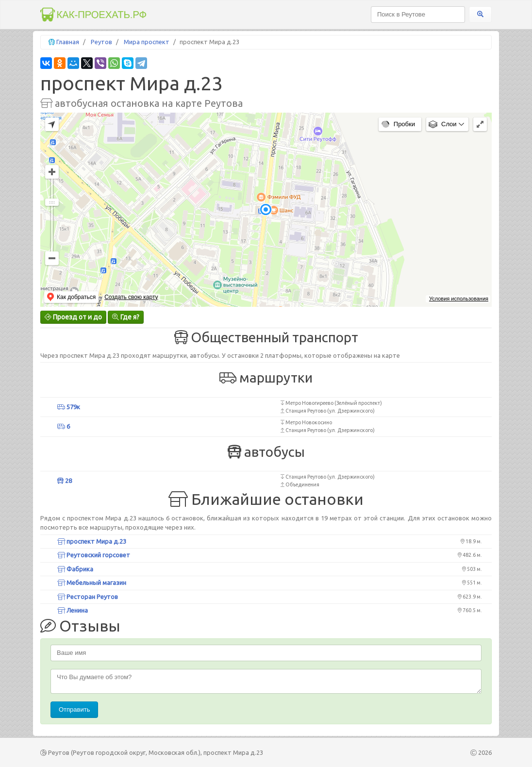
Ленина (73, 610)
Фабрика (75, 569)
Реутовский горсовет (94, 555)
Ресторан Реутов (88, 597)
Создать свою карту (131, 297)
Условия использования (459, 299)
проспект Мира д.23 (92, 541)
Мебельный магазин (92, 583)
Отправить (74, 709)
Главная (68, 42)
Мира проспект (147, 42)
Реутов (101, 42)
